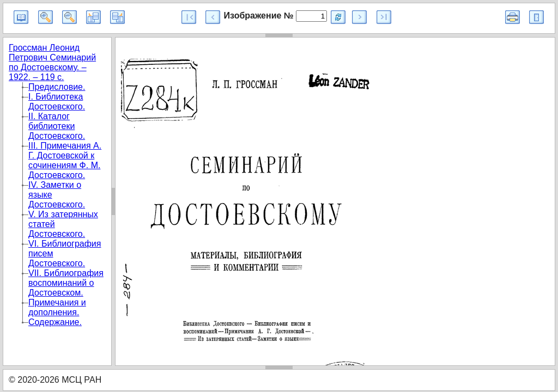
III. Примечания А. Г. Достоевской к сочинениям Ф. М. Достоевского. (65, 160)
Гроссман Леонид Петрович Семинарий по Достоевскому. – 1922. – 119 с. (52, 62)
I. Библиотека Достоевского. (57, 102)
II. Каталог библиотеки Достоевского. (57, 126)
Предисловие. (57, 87)
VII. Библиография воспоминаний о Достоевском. (66, 283)
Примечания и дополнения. (57, 307)
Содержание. (55, 322)
